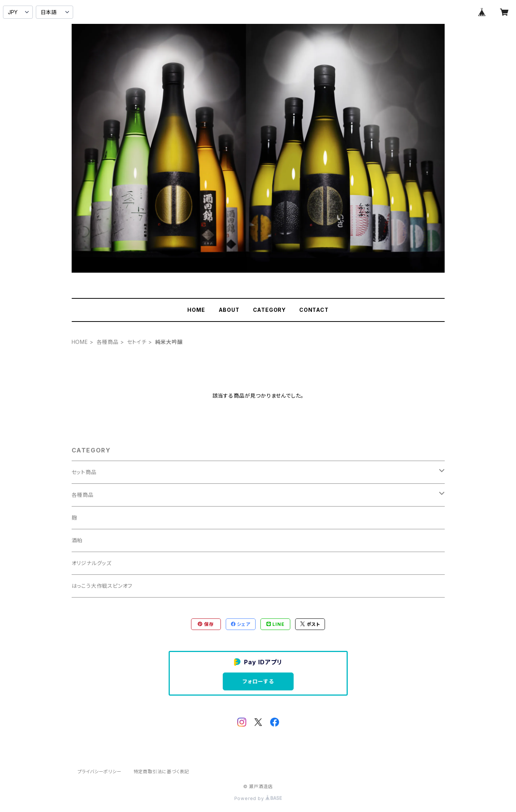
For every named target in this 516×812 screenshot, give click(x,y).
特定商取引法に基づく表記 (162, 772)
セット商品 (84, 472)
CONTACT (314, 310)
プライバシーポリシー (100, 772)
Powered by (258, 798)
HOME (196, 310)
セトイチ (137, 342)
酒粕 (77, 540)
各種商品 (108, 342)
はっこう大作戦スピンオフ (102, 586)
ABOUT (229, 310)
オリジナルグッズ (92, 563)
